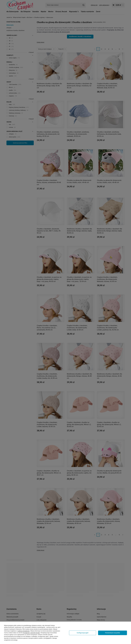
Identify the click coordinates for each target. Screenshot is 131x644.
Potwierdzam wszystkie (112, 633)
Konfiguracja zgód (83, 633)
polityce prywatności (24, 631)
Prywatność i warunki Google (31, 633)
